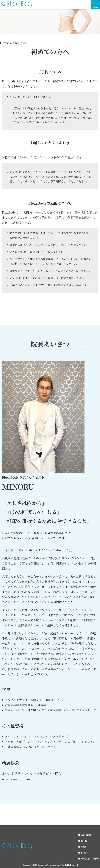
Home (4, 43)
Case (84, 847)
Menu (84, 841)
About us (86, 835)
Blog (84, 853)
